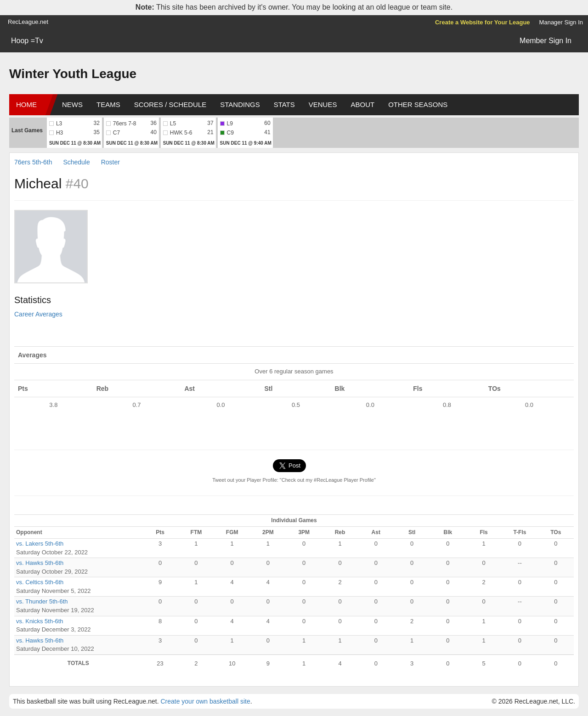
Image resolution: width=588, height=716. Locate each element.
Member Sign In (546, 41)
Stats (284, 104)
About (362, 104)
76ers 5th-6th (33, 162)
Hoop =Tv (27, 41)
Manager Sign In (561, 22)
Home (26, 104)
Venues (323, 104)
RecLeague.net (28, 22)
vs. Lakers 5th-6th (40, 544)
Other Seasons (418, 104)
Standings (240, 104)
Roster (110, 162)
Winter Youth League (73, 74)
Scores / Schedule (170, 104)
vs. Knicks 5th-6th (40, 621)
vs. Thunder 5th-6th (42, 601)
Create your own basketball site (205, 701)
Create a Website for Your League (483, 22)
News (72, 104)
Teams (108, 104)
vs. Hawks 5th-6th (40, 563)
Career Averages (38, 314)
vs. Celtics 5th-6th (40, 582)
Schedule (76, 162)
